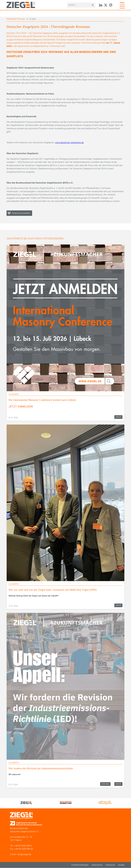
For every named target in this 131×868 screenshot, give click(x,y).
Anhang (105, 784)
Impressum (110, 865)
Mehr (118, 417)
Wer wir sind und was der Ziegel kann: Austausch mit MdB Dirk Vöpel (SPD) (53, 590)
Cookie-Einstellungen (80, 865)
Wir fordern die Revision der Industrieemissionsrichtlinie (41, 768)
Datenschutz (97, 865)
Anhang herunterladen (21, 213)
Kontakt (121, 865)
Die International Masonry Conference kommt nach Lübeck (42, 400)
